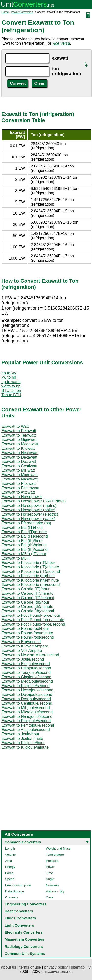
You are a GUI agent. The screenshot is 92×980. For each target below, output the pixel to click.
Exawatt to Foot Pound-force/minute (33, 620)
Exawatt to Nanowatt (20, 479)
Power (50, 867)
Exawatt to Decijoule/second (26, 699)
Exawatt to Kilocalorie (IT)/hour (28, 563)
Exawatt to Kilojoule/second (26, 686)
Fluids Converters (20, 918)
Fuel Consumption (18, 885)
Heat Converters (19, 911)
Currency (12, 897)
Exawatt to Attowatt (18, 492)
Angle (50, 879)
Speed (10, 879)
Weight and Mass (58, 849)
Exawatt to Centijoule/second (27, 703)
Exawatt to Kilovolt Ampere (25, 646)
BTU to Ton (11, 391)
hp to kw (9, 373)
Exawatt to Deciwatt (19, 462)
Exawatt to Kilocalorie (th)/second (31, 585)
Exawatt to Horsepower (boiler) (28, 510)
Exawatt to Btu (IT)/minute (24, 532)
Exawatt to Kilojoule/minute (25, 747)
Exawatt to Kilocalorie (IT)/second (31, 571)
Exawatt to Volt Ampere (22, 651)
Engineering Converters (26, 904)
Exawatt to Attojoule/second (26, 730)
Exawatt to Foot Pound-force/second (33, 624)
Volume (10, 855)
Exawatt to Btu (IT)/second (25, 536)
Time (49, 873)
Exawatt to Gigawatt (19, 440)
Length (10, 849)
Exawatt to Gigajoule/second (26, 677)
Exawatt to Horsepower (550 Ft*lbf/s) (33, 501)
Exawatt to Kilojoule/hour (23, 743)
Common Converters (23, 842)
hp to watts (11, 382)
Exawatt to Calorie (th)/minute (27, 607)
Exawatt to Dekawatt (19, 457)
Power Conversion (22, 12)
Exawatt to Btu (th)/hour (22, 541)
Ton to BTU (11, 395)
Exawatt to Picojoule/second (26, 721)
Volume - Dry (55, 891)
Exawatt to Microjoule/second (27, 712)
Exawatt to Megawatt (20, 444)
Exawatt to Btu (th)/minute (24, 545)
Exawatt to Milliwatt (18, 470)
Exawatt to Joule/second (23, 659)
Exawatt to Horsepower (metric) (29, 506)
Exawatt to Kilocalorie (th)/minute (30, 580)
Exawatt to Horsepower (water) (28, 519)
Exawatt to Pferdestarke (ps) (26, 523)
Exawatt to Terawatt (19, 435)
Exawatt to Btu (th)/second (25, 549)
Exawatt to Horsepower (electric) (30, 514)
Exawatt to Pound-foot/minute (27, 633)
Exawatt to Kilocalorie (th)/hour (28, 576)
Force (9, 873)
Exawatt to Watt (15, 426)
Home (5, 12)
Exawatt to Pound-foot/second (28, 637)
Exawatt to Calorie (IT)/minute (27, 593)
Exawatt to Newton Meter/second (30, 655)
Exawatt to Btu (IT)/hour (22, 527)
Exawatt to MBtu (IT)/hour (24, 554)
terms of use (30, 967)
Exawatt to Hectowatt (20, 453)
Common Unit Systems (25, 954)
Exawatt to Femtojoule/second (28, 725)
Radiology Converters (24, 946)
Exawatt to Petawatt (19, 431)
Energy (10, 867)
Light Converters (19, 925)
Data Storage (15, 891)
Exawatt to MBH (16, 558)
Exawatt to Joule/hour (20, 734)
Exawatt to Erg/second (21, 642)
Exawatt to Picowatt (19, 484)
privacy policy (56, 967)
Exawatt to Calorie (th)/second (28, 611)
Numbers (52, 885)
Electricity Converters (24, 932)
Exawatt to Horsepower (22, 497)
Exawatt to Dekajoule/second (27, 694)
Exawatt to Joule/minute (22, 738)
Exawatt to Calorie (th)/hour (25, 602)
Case (50, 897)
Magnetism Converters (25, 939)
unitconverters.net (57, 972)
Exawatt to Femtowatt (20, 488)
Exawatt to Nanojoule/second (27, 716)
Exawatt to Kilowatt (18, 448)
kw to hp (9, 377)
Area (8, 861)
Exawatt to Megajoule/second (27, 681)
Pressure (52, 861)
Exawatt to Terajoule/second (26, 672)
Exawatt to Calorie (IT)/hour (26, 589)
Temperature (55, 855)
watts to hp (11, 386)
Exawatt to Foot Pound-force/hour (31, 615)
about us (9, 967)
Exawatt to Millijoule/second (26, 708)
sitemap (78, 967)
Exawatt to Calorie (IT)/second (28, 598)
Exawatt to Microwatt (20, 475)
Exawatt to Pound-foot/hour (25, 629)
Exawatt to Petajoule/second (26, 668)
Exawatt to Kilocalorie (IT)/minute (30, 567)
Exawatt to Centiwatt (19, 466)
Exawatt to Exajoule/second (26, 664)
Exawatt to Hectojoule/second (27, 690)
